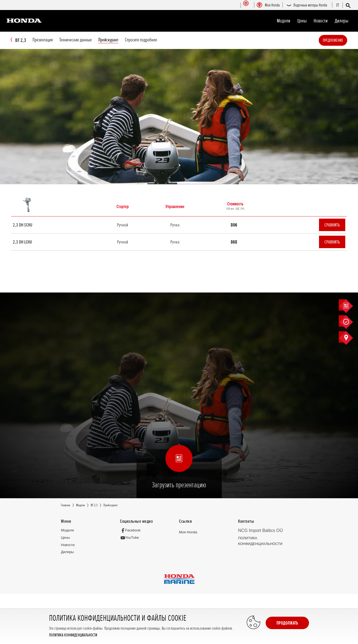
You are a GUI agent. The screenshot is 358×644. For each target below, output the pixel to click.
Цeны (302, 21)
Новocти (321, 21)
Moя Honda (188, 532)
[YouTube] (131, 538)
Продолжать (287, 623)
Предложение (341, 40)
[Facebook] (132, 530)
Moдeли (284, 21)
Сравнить (332, 225)
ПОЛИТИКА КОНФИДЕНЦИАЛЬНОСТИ (73, 635)
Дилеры (341, 21)
